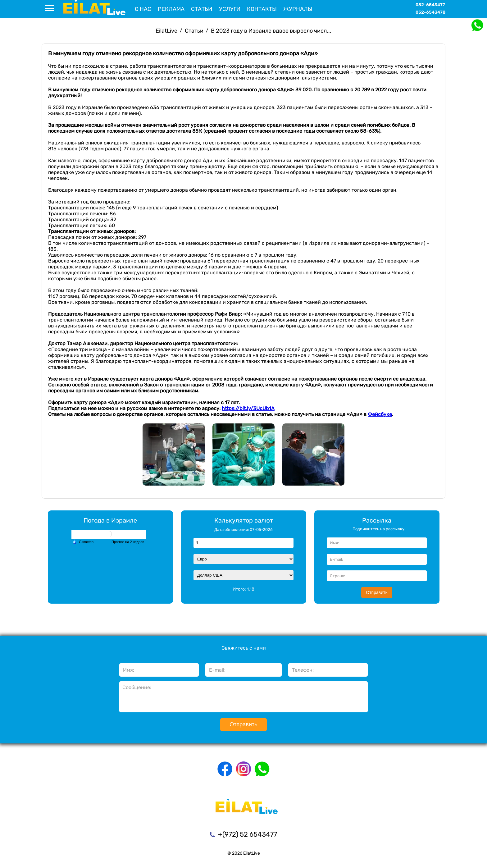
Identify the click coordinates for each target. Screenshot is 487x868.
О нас (143, 9)
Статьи (202, 9)
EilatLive (166, 31)
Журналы (298, 9)
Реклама (171, 9)
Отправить (377, 592)
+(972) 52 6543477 (248, 834)
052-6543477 (430, 5)
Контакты (262, 9)
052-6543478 (430, 12)
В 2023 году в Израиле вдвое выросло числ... (271, 31)
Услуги (230, 9)
